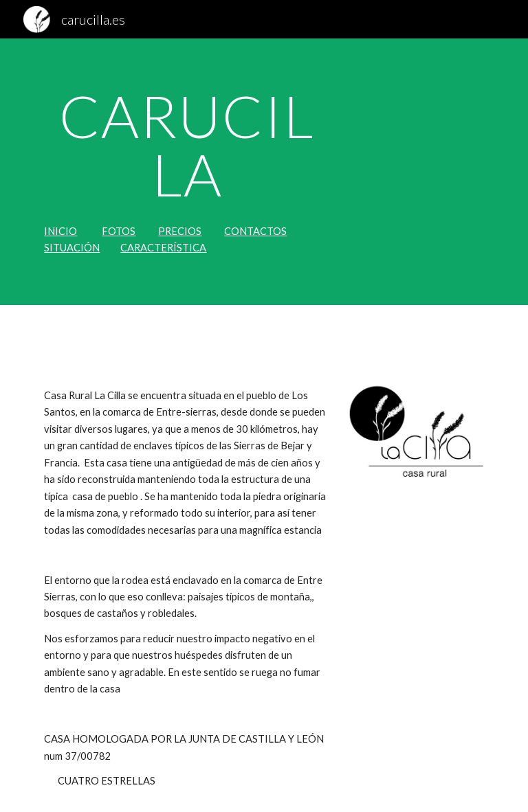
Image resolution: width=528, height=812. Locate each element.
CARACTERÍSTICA (163, 248)
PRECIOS (180, 231)
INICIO (60, 231)
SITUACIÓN (72, 248)
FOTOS (119, 231)
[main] (187, 145)
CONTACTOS (255, 231)
